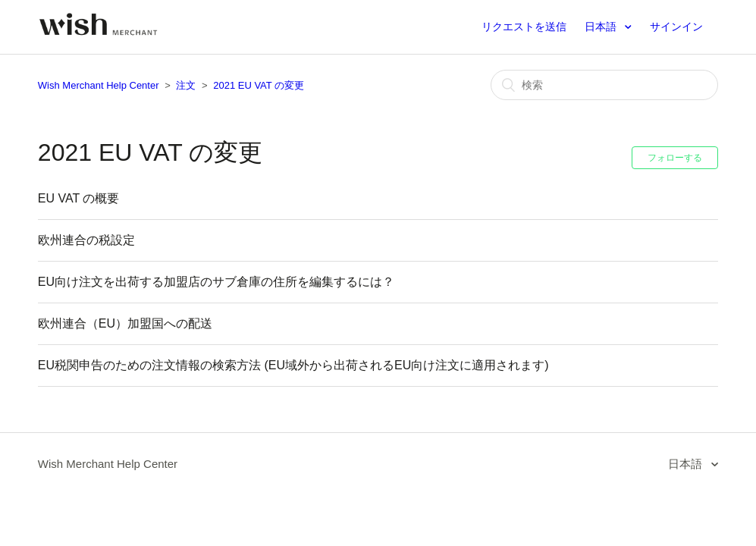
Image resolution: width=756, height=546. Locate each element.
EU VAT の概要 (79, 198)
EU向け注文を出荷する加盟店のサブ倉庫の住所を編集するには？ (216, 282)
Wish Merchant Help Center (99, 85)
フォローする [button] (675, 158)
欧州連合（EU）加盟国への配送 (125, 323)
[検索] (604, 85)
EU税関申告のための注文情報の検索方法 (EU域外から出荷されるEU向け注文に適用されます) (293, 365)
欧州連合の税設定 (86, 240)
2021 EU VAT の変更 (259, 85)
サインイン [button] (676, 27)
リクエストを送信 (524, 27)
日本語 (602, 27)
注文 (186, 85)
